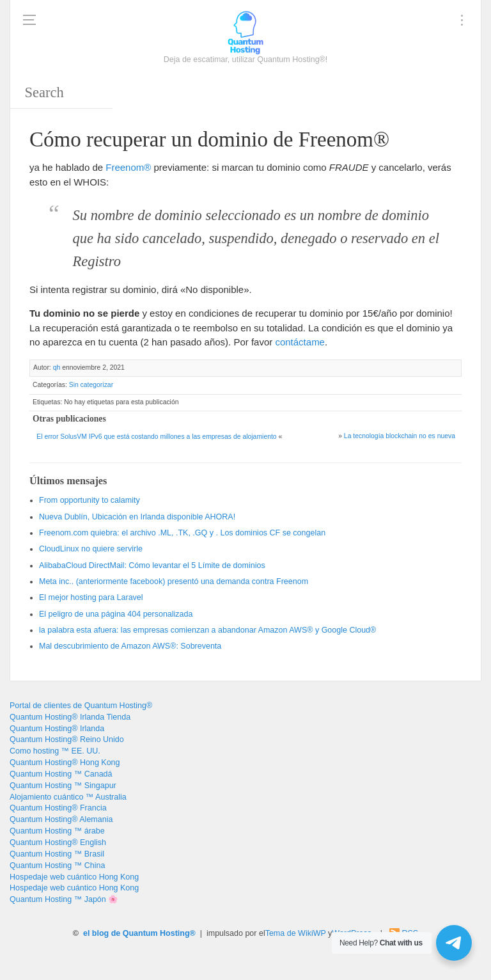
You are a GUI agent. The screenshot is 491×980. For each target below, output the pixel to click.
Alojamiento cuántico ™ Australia (68, 797)
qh (57, 367)
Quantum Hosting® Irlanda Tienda (70, 717)
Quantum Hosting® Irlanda (57, 729)
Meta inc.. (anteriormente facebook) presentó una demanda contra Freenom (174, 581)
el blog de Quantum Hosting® (139, 933)
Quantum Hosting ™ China (57, 865)
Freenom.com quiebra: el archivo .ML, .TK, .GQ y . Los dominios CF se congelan (182, 533)
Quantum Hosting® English (58, 842)
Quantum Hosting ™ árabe (57, 831)
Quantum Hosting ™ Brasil (57, 854)
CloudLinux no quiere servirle (91, 549)
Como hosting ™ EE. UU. (55, 751)
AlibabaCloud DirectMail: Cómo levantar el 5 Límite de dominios (152, 565)
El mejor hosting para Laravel (91, 597)
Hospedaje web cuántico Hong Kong (74, 877)
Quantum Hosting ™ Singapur (63, 786)
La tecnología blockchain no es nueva (400, 436)
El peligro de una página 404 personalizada (116, 614)
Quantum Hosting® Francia (58, 808)
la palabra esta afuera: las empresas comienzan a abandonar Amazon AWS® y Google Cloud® (207, 630)
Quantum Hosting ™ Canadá (61, 774)
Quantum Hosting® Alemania (61, 819)
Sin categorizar (91, 385)
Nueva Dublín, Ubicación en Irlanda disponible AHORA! (137, 517)
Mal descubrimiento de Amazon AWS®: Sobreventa (130, 646)
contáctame (300, 342)
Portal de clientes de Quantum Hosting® (81, 706)
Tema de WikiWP (296, 933)
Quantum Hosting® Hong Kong (65, 763)
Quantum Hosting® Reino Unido (67, 739)
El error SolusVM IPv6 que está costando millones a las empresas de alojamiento (156, 437)
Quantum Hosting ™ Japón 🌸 (64, 899)
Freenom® (128, 167)
